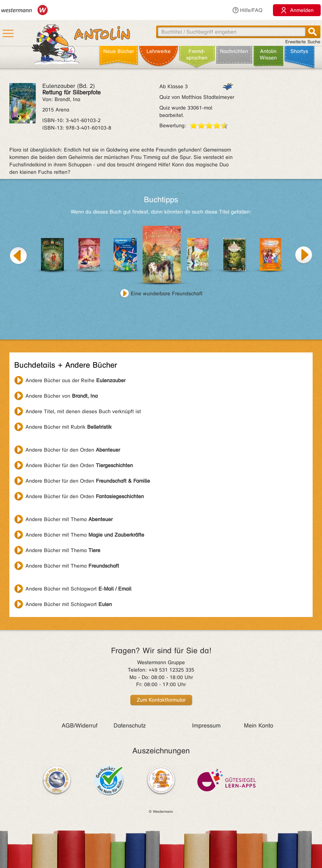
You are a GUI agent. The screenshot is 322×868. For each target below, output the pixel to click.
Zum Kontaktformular (161, 700)
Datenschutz (130, 726)
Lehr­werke (159, 51)
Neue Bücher (119, 51)
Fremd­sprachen (197, 54)
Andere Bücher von (62, 396)
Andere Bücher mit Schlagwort (78, 589)
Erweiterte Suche (303, 42)
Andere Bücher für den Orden (73, 450)
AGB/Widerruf (80, 726)
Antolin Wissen (268, 54)
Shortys (299, 51)
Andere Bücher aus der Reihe (75, 380)
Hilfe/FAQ (247, 10)
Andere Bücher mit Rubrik (69, 427)
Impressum (206, 726)
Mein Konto (259, 726)
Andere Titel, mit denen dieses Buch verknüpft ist (83, 411)
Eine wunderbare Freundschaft (167, 293)
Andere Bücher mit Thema (69, 519)
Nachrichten (234, 51)
